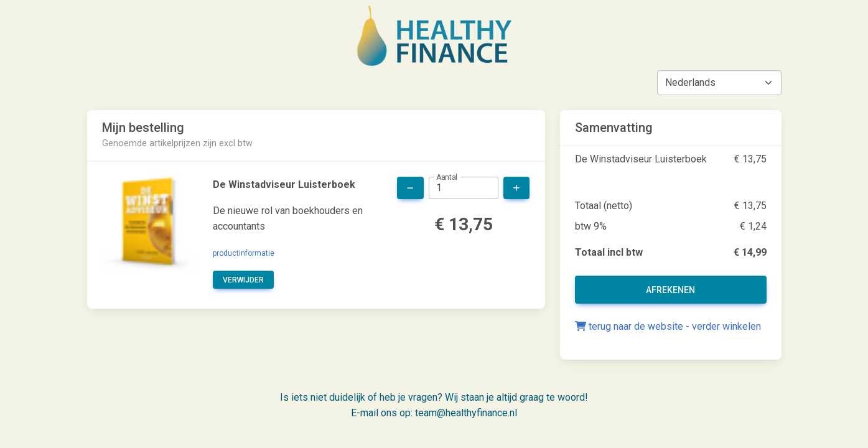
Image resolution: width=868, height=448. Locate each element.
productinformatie (244, 253)
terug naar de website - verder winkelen (668, 326)
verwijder (243, 280)
